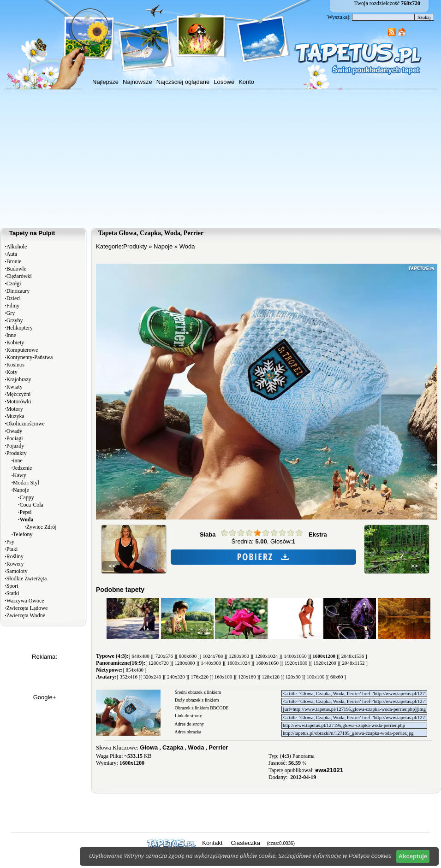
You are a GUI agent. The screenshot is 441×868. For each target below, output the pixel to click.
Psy (10, 542)
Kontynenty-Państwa (30, 357)
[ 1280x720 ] (158, 663)
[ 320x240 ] (152, 677)
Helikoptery (20, 328)
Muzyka (15, 416)
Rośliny (15, 556)
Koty (12, 372)
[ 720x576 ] (164, 656)
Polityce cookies (370, 856)
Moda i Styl (26, 483)
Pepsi (26, 512)
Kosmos (15, 365)
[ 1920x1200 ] (325, 663)
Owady (15, 431)
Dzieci (14, 298)
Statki (13, 593)
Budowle (16, 269)
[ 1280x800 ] (185, 663)
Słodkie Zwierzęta (27, 579)
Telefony (23, 534)
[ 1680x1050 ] (267, 663)
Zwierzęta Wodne (26, 615)
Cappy (27, 497)
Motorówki (19, 402)
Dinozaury (18, 291)
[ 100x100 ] (315, 677)
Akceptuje (413, 856)
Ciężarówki (19, 276)
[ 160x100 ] (223, 677)
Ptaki (12, 549)
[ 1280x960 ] (239, 656)
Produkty (17, 453)
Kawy (20, 475)
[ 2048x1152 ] (353, 663)
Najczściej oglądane (183, 82)
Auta (12, 254)
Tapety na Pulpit (32, 233)
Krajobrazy (19, 379)
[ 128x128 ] (271, 677)
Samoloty (17, 571)
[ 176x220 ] (200, 677)
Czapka (173, 747)
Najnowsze (137, 82)
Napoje (21, 490)
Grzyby (15, 320)
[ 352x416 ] (128, 677)
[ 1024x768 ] (213, 656)
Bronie (14, 261)
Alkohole (17, 247)
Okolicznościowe (26, 424)
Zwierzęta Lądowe (27, 608)
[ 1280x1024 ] (266, 656)
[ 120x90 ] (293, 677)
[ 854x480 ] (134, 670)
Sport (12, 586)
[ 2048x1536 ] (352, 656)
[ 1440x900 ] (211, 663)
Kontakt (212, 843)
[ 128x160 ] (247, 677)
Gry (11, 313)
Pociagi (15, 438)
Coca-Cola (32, 505)
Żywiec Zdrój (42, 527)
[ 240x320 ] (176, 677)
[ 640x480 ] (140, 656)
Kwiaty (15, 387)
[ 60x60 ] (337, 677)
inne (18, 461)
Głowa (149, 747)
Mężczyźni (19, 394)
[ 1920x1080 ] (296, 663)
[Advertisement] (220, 159)
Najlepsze (105, 82)
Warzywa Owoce (25, 601)
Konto (246, 82)
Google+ (45, 697)
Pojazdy (15, 446)
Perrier (218, 747)
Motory (15, 409)
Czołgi (14, 283)
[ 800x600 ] (188, 656)
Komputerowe (22, 350)
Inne (11, 335)
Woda (187, 246)
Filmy (13, 306)
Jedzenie (22, 468)
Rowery (15, 564)
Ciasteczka (245, 843)
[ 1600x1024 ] (238, 663)
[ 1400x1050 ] (295, 656)
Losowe (224, 82)
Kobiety (15, 342)
